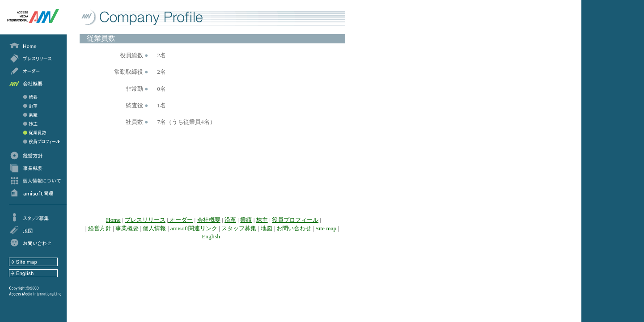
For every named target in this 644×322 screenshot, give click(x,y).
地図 (267, 228)
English (211, 236)
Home (113, 220)
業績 (246, 220)
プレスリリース (145, 220)
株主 (262, 220)
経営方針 (100, 228)
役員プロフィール (295, 220)
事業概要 (127, 228)
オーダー (180, 220)
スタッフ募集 (239, 228)
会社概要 (209, 220)
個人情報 (154, 228)
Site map (326, 228)
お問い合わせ (294, 228)
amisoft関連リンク (193, 228)
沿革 (230, 220)
